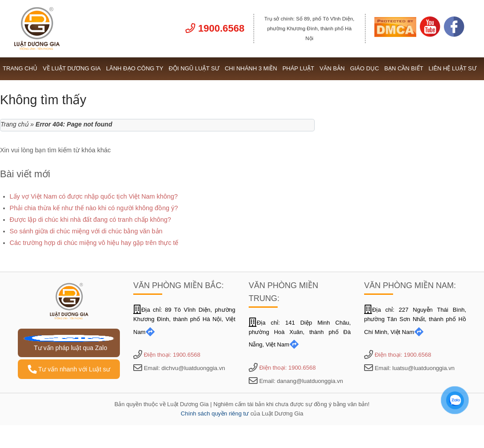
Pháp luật (298, 68)
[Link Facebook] (454, 35)
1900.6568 (215, 28)
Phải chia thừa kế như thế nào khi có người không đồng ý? (94, 208)
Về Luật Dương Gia (72, 68)
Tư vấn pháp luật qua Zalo (69, 343)
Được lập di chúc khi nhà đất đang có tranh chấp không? (90, 220)
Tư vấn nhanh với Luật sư (69, 369)
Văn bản (332, 68)
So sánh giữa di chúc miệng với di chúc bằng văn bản (86, 231)
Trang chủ (20, 68)
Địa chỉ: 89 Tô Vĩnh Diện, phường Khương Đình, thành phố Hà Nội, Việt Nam (184, 321)
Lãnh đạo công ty (135, 68)
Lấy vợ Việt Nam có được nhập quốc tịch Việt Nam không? (94, 196)
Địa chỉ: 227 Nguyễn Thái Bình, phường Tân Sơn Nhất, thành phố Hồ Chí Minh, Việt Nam (415, 321)
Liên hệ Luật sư (453, 68)
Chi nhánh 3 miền (251, 68)
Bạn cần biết (404, 68)
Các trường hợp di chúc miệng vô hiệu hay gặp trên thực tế (94, 243)
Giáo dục (364, 68)
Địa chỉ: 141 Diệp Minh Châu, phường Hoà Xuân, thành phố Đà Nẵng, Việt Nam (300, 334)
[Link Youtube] (430, 35)
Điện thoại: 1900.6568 (172, 355)
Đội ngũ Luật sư (194, 68)
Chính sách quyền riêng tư (215, 413)
